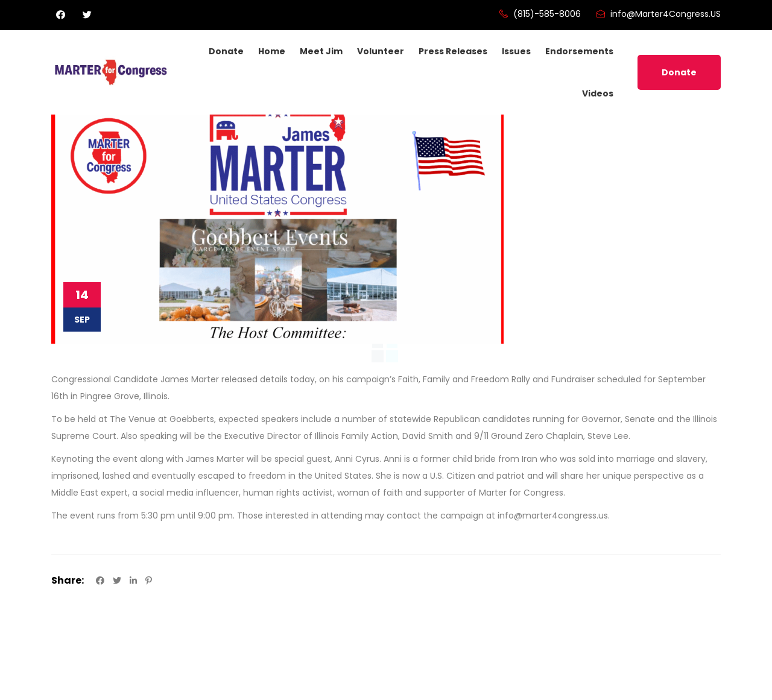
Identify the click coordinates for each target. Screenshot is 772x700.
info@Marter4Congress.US (658, 14)
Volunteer (381, 51)
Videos (598, 93)
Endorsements (579, 51)
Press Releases (453, 51)
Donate (226, 51)
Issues (516, 51)
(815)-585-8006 (539, 14)
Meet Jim (321, 51)
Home (272, 51)
